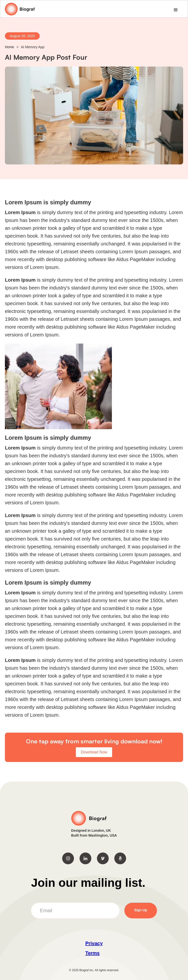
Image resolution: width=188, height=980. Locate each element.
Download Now (94, 752)
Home (9, 47)
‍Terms (92, 953)
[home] (20, 9)
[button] (176, 10)
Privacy (94, 943)
